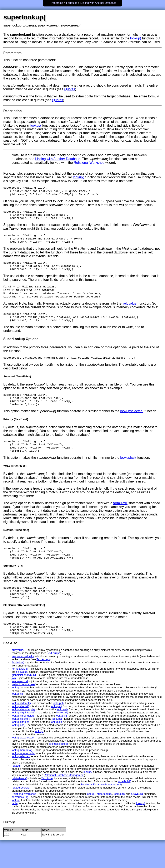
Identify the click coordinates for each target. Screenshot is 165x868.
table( (15, 827)
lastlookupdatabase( (24, 708)
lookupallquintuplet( (23, 736)
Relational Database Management (64, 799)
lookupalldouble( (21, 727)
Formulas (72, 3)
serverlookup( (20, 821)
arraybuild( (18, 673)
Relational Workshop (89, 163)
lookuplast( (128, 474)
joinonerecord (20, 705)
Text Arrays (54, 677)
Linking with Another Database (98, 3)
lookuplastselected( (23, 761)
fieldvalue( (130, 312)
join (14, 702)
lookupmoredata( (22, 774)
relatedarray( (19, 802)
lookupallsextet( (21, 742)
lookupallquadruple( (23, 733)
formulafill (120, 519)
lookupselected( (132, 425)
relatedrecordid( (21, 811)
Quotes (70, 89)
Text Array (47, 802)
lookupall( (17, 717)
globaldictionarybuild (24, 699)
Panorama (57, 3)
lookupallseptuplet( (23, 739)
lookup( (136, 38)
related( (16, 789)
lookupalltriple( (20, 745)
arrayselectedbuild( (23, 680)
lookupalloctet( (20, 730)
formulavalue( (20, 692)
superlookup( (105, 817)
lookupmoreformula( (24, 777)
